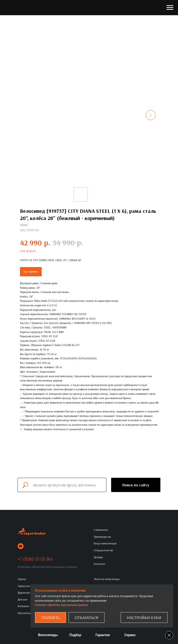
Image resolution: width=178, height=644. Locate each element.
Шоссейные (25, 613)
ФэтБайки (23, 606)
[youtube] (21, 546)
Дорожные (24, 593)
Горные (22, 579)
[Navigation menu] (170, 8)
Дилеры (98, 557)
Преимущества (102, 537)
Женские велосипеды (107, 579)
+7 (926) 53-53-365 (35, 559)
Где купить (31, 271)
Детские (22, 599)
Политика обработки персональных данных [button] (47, 567)
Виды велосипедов (105, 543)
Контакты (99, 564)
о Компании (101, 530)
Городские (24, 586)
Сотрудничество (103, 550)
